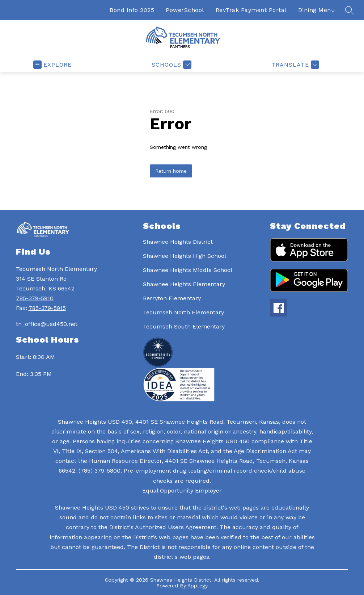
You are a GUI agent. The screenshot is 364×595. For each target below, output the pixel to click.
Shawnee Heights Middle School (188, 270)
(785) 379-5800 (100, 471)
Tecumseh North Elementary (183, 312)
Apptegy (198, 586)
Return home (171, 171)
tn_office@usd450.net (47, 324)
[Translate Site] (294, 65)
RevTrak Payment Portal (251, 10)
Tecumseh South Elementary (184, 326)
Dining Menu (317, 10)
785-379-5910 (35, 298)
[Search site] (350, 10)
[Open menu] (52, 65)
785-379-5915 (47, 308)
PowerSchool (185, 10)
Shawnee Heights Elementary (184, 284)
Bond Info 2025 (132, 10)
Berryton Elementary (172, 298)
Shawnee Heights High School (185, 256)
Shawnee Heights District (178, 242)
